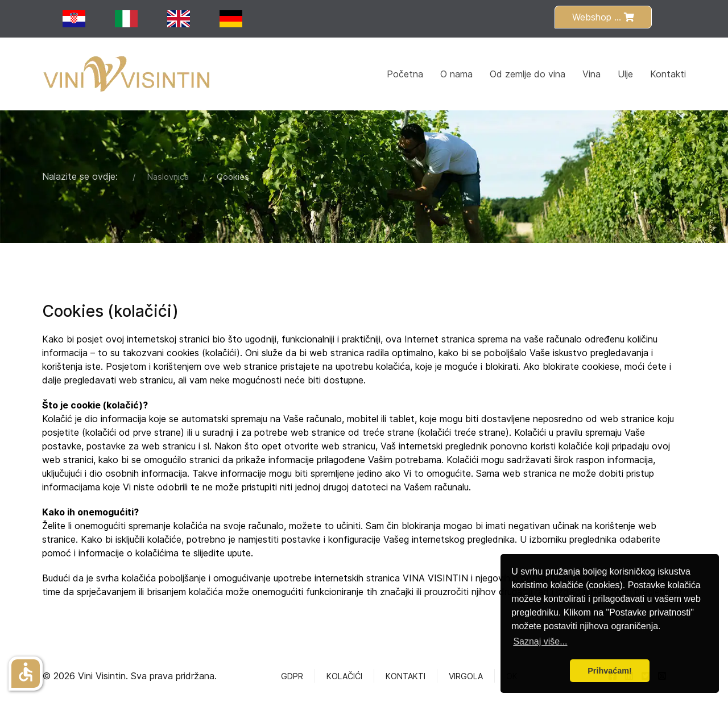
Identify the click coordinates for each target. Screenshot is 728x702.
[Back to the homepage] (127, 74)
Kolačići (344, 676)
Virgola (466, 676)
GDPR (292, 676)
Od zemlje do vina (528, 74)
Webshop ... (603, 17)
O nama (456, 74)
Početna (405, 74)
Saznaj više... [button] (540, 641)
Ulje (625, 74)
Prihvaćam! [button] (610, 671)
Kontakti (668, 74)
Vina (591, 74)
